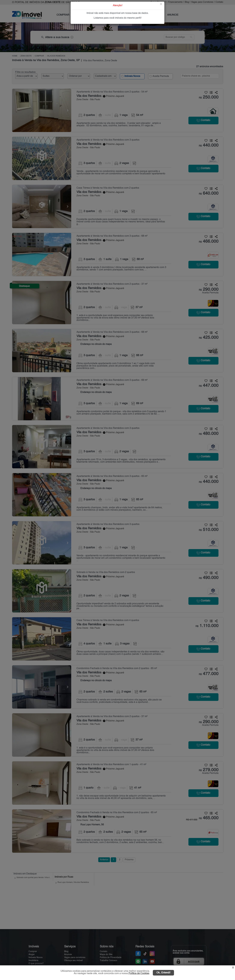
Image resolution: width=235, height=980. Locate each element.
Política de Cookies (139, 974)
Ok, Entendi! (163, 973)
